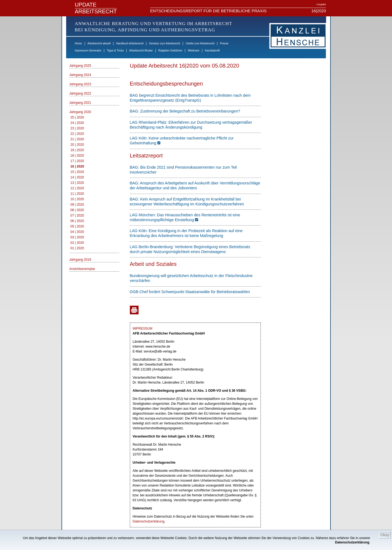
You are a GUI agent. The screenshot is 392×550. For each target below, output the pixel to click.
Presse (224, 43)
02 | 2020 (77, 243)
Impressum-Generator (88, 51)
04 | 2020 (77, 232)
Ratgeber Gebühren (170, 51)
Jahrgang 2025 (80, 66)
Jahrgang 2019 (80, 260)
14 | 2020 (77, 177)
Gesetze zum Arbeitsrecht (165, 43)
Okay (385, 535)
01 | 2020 (77, 248)
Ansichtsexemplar (82, 269)
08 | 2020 (77, 210)
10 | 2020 (77, 199)
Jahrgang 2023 (80, 84)
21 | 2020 (77, 139)
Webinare (194, 51)
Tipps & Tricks (115, 51)
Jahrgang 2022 (80, 93)
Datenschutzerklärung (352, 542)
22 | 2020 (77, 134)
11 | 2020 (77, 194)
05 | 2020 (77, 226)
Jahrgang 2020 (80, 112)
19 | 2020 (77, 150)
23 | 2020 (77, 128)
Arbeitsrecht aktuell (99, 43)
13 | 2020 (77, 183)
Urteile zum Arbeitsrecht (200, 43)
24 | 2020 (77, 123)
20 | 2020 (77, 145)
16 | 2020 (77, 166)
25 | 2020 (77, 117)
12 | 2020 (77, 188)
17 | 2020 (77, 161)
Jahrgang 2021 (80, 103)
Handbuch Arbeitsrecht (130, 43)
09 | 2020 (77, 205)
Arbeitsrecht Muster (141, 51)
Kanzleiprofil (212, 51)
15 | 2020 (77, 172)
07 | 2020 (77, 215)
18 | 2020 (77, 156)
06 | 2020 (77, 221)
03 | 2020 (77, 237)
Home (79, 43)
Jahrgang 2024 (80, 75)
